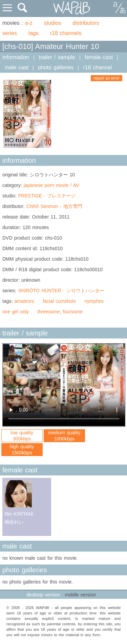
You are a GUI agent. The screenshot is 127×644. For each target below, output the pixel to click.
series (10, 33)
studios (53, 23)
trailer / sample (57, 57)
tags (33, 33)
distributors (86, 23)
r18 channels (66, 33)
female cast (99, 57)
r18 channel (97, 67)
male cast (17, 67)
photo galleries (56, 67)
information (16, 57)
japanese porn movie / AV (51, 185)
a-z (29, 23)
